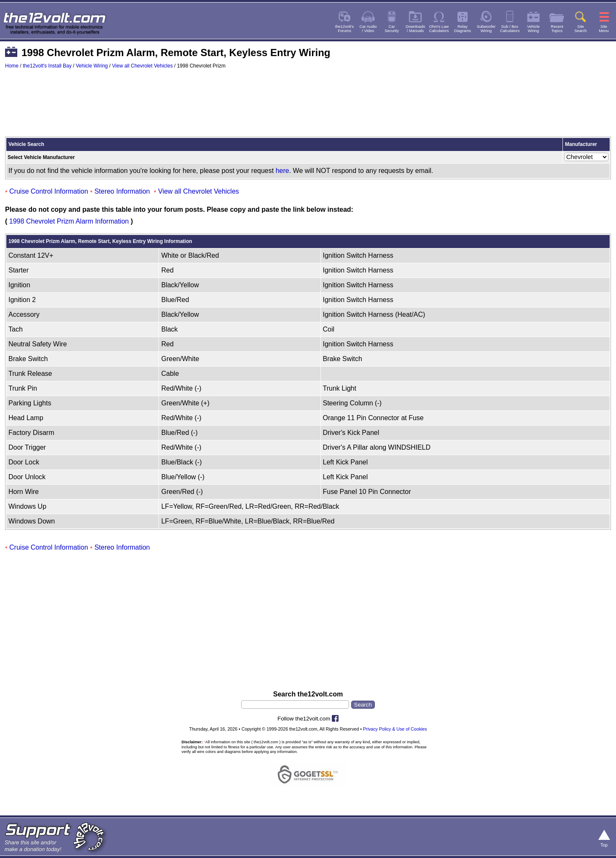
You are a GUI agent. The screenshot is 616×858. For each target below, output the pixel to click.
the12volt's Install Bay (47, 66)
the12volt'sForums (344, 29)
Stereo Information (122, 191)
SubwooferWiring (486, 29)
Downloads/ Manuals (415, 29)
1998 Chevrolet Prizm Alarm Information (69, 221)
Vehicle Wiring (92, 66)
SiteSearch (581, 29)
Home (12, 66)
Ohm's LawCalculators (439, 29)
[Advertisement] (308, 107)
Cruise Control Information (49, 191)
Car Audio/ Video (368, 29)
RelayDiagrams (463, 29)
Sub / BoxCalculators (510, 29)
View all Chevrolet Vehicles (143, 66)
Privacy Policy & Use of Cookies (395, 729)
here (282, 171)
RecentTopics (557, 29)
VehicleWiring (533, 29)
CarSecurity (392, 29)
